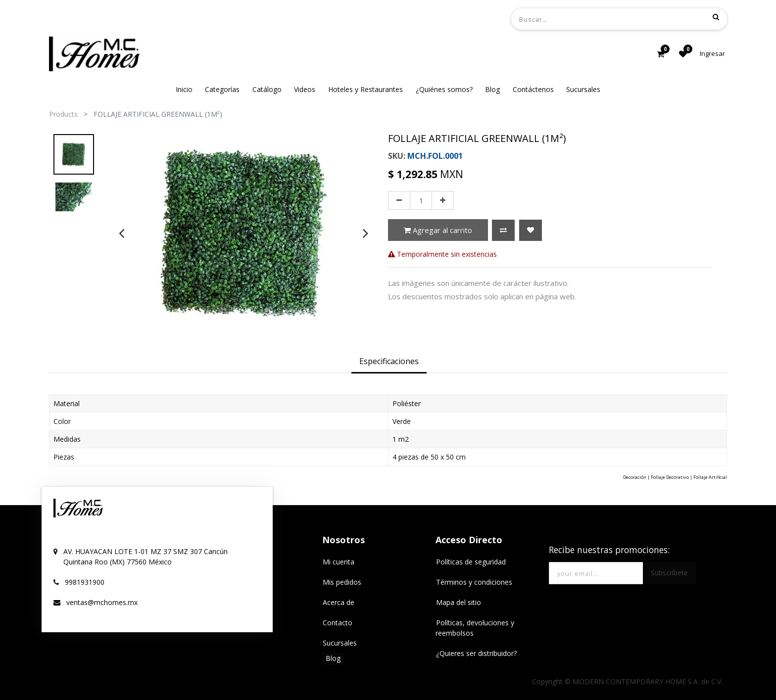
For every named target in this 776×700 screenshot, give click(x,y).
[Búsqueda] (716, 17)
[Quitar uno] (399, 200)
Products (63, 114)
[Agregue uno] (443, 200)
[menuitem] (184, 89)
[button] (503, 230)
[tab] (389, 362)
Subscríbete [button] (669, 573)
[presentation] (121, 233)
